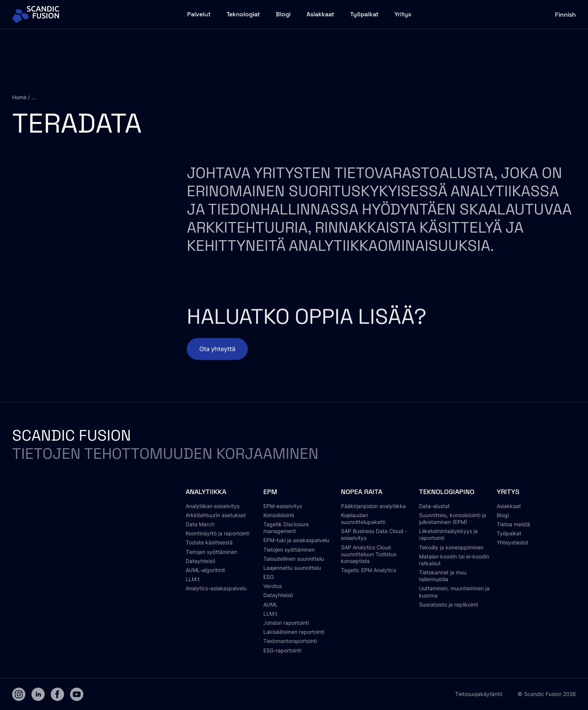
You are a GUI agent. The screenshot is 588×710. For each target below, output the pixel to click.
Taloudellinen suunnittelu (294, 559)
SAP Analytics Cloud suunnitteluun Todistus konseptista (369, 554)
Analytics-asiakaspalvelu (216, 588)
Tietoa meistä (513, 524)
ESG (268, 577)
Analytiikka (206, 492)
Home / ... (24, 97)
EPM (270, 492)
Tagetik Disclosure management (286, 528)
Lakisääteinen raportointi (294, 632)
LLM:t (193, 579)
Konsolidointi (279, 515)
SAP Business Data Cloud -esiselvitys (374, 534)
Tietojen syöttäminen (211, 552)
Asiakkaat (320, 14)
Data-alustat (434, 506)
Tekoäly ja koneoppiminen (451, 547)
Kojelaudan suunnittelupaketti (363, 518)
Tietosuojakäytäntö (479, 694)
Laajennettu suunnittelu (292, 568)
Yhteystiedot (512, 542)
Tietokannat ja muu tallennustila (443, 576)
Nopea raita (362, 492)
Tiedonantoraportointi (290, 641)
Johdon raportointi (286, 623)
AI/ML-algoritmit (205, 570)
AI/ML (271, 604)
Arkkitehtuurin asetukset (216, 515)
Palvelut (199, 14)
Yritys (403, 14)
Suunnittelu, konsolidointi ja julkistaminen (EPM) (453, 518)
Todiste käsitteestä (209, 542)
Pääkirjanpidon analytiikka (373, 506)
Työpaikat (364, 14)
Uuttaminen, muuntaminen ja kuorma (454, 592)
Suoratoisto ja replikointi (449, 604)
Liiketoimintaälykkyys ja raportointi (448, 534)
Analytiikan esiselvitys (213, 506)
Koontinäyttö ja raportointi (217, 533)
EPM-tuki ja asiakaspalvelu (296, 540)
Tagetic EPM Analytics (368, 570)
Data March (200, 524)
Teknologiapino (447, 492)
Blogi (283, 14)
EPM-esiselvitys (283, 506)
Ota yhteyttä (217, 354)
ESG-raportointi (282, 650)
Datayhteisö (200, 561)
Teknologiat (243, 14)
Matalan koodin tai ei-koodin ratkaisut (454, 560)
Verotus (273, 586)
